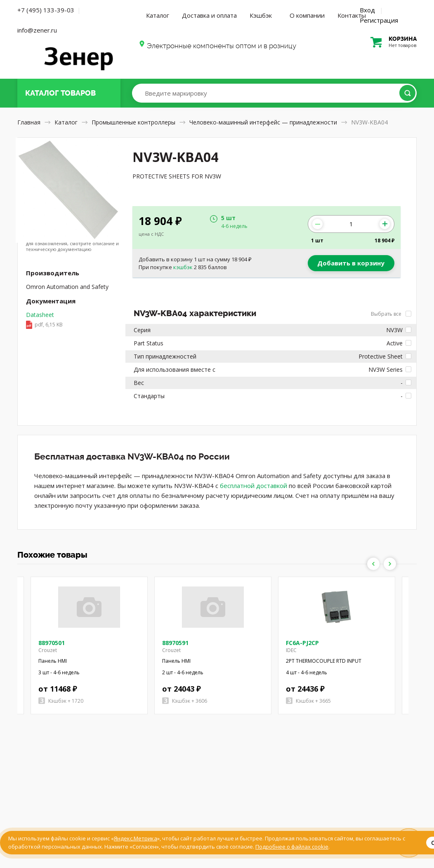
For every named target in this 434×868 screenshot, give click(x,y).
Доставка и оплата (209, 15)
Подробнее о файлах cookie (292, 847)
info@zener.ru (37, 30)
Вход (367, 10)
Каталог (158, 15)
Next (390, 564)
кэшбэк (183, 267)
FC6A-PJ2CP (302, 643)
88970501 (52, 643)
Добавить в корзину (351, 263)
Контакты (352, 15)
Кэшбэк (261, 15)
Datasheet (44, 320)
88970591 (175, 643)
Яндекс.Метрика (136, 838)
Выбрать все (391, 314)
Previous (373, 564)
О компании (307, 15)
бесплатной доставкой (254, 486)
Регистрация (379, 20)
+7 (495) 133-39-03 (46, 10)
